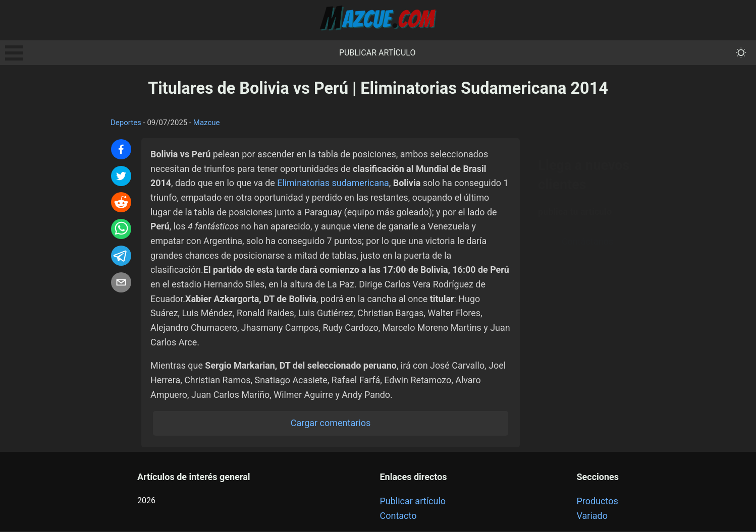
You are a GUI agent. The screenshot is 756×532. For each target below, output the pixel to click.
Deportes (126, 123)
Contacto (398, 517)
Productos (598, 503)
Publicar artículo (377, 53)
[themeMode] (741, 53)
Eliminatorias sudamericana (334, 183)
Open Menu (14, 53)
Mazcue (207, 123)
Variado (592, 517)
